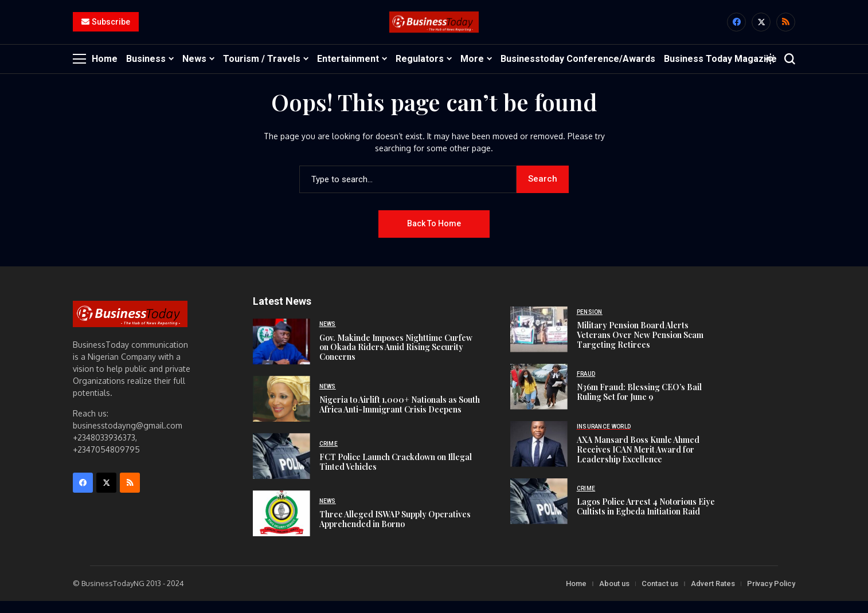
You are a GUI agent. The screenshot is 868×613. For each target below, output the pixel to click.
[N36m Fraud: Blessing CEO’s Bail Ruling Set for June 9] (539, 399)
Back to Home (434, 235)
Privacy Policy (771, 596)
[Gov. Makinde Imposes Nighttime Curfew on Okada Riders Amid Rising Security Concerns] (281, 353)
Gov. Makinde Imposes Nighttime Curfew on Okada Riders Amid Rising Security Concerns (396, 359)
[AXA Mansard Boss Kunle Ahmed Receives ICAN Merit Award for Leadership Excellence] (539, 456)
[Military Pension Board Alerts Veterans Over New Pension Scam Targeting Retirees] (539, 341)
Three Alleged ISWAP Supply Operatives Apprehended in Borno (395, 531)
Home (576, 596)
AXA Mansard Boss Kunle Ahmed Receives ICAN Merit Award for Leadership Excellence (638, 461)
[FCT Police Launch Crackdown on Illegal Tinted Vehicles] (281, 468)
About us (614, 596)
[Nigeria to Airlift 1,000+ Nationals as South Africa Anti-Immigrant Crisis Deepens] (281, 411)
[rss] (786, 28)
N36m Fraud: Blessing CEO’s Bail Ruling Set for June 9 (639, 404)
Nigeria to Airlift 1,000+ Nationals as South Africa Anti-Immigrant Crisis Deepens (400, 416)
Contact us (660, 596)
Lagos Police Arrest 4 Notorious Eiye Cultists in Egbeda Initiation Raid (646, 518)
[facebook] (736, 28)
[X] (761, 28)
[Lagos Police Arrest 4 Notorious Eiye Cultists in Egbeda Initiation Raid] (539, 513)
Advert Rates (713, 596)
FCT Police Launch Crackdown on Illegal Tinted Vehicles (396, 474)
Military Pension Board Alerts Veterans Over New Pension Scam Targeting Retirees (640, 347)
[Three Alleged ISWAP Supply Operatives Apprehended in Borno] (281, 525)
